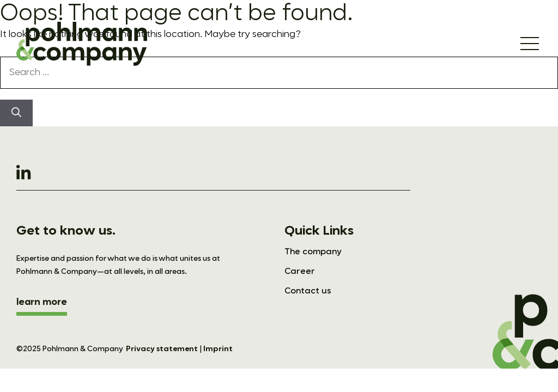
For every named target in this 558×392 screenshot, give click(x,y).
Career (300, 272)
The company (313, 252)
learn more (42, 302)
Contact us (308, 291)
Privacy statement (162, 349)
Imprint (218, 349)
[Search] (16, 113)
